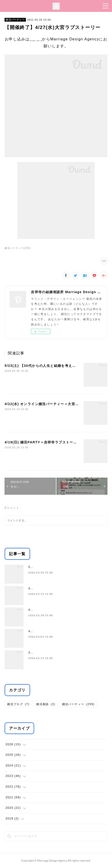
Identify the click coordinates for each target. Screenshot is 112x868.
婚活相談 (46, 704)
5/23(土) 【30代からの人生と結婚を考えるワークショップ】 (55, 366)
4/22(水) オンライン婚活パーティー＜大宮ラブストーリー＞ (54, 404)
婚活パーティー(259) (18, 248)
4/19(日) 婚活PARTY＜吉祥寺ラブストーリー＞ (44, 442)
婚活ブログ (18, 704)
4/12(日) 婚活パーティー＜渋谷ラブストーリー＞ (64, 631)
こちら (36, 39)
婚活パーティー (15, 20)
